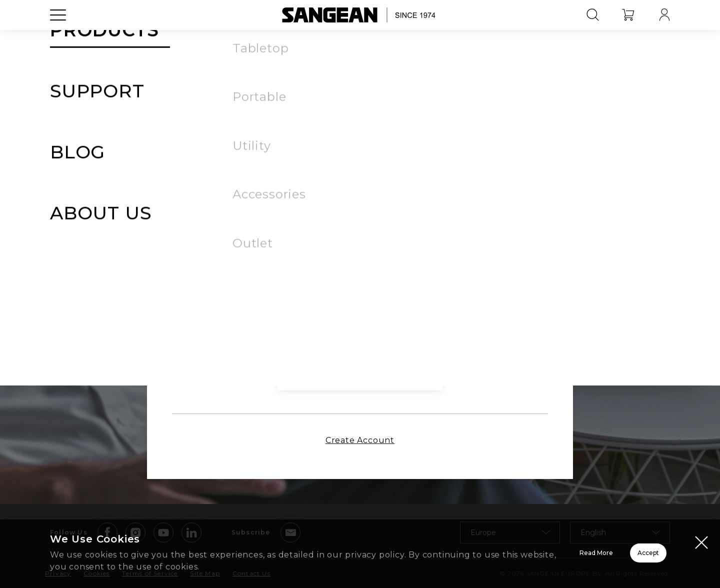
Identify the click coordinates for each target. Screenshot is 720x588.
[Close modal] (701, 544)
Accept (613, 555)
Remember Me (286, 243)
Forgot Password (436, 243)
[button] (469, 214)
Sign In (360, 282)
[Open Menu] (58, 37)
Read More (470, 555)
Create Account (360, 448)
